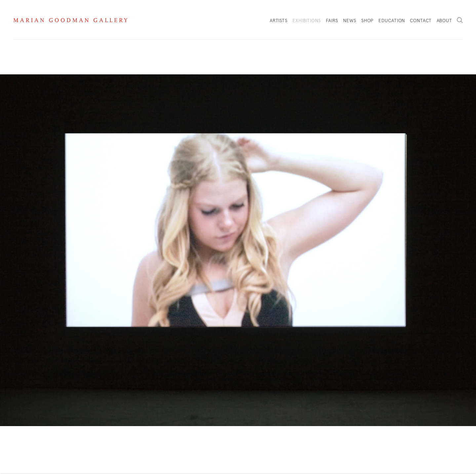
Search (460, 20)
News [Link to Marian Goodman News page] (350, 21)
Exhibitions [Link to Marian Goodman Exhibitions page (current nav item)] (307, 21)
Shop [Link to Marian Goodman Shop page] (368, 22)
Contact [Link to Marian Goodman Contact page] (421, 21)
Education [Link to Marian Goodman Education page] (392, 21)
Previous (10, 237)
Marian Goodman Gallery (70, 20)
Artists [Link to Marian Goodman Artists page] (279, 21)
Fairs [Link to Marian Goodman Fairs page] (332, 21)
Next (466, 237)
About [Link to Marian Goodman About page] (445, 21)
